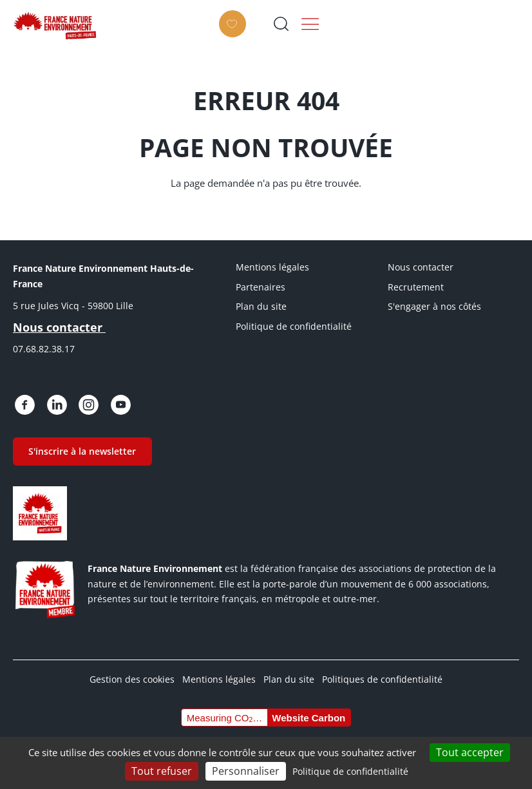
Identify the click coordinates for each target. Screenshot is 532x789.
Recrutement (416, 287)
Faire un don (404, 33)
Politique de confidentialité (294, 326)
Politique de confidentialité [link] (350, 771)
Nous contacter (421, 267)
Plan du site (261, 306)
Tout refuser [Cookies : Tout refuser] (162, 771)
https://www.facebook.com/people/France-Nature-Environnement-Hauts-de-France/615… (23, 403)
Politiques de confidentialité (382, 673)
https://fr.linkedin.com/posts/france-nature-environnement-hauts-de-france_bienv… (52, 403)
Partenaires (261, 287)
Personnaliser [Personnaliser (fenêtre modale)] (246, 771)
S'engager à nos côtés (434, 306)
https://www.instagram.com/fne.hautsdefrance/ (81, 403)
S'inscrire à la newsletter (80, 447)
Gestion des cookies (132, 673)
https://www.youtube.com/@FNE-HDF (109, 403)
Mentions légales (272, 267)
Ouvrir (462, 24)
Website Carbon (309, 711)
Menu (506, 24)
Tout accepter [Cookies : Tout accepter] (470, 752)
